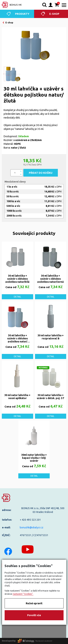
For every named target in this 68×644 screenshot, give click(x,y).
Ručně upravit (34, 603)
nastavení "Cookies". (23, 594)
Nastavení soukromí (44, 641)
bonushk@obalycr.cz (32, 527)
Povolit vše (34, 615)
